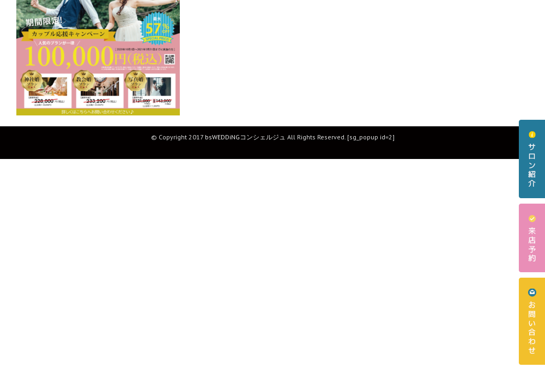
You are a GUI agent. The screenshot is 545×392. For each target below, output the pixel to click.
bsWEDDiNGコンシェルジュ (245, 137)
